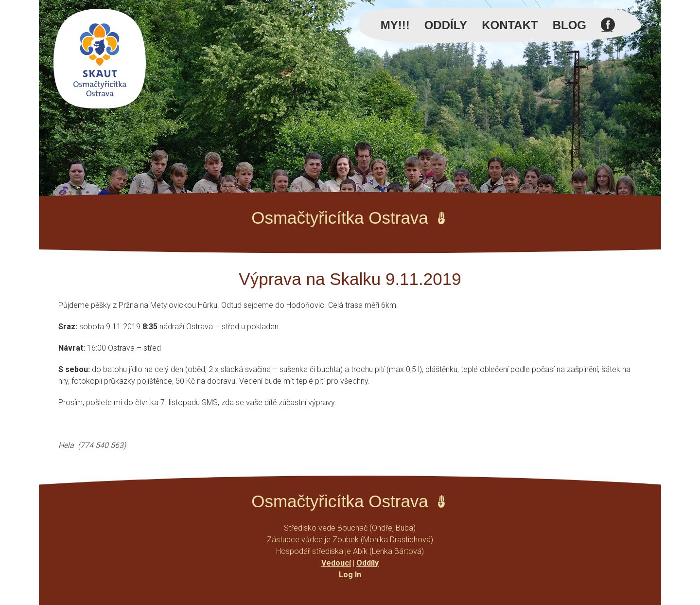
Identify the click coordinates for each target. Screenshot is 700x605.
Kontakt (510, 25)
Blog (569, 25)
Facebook (608, 30)
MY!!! (395, 25)
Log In (350, 575)
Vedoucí (336, 563)
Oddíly (446, 25)
